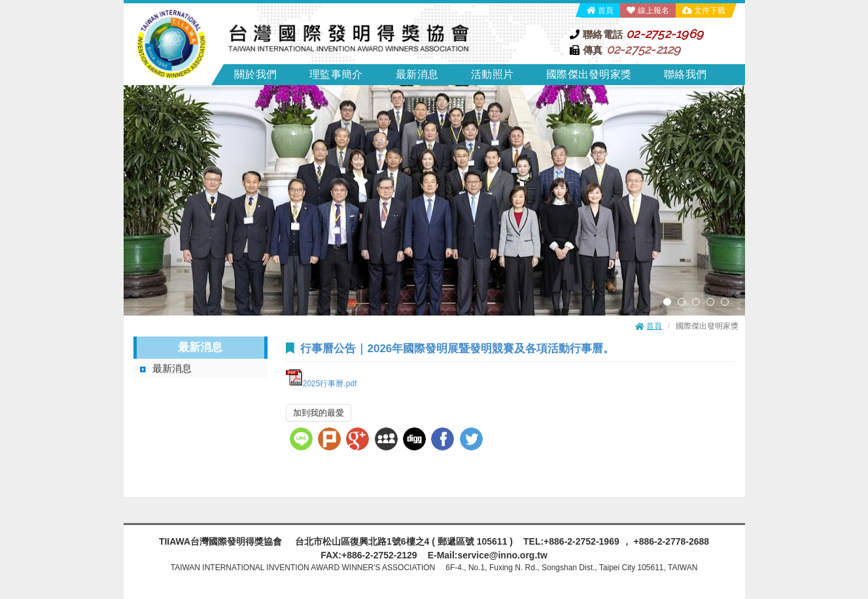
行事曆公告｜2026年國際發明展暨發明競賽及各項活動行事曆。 (457, 349)
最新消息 (172, 368)
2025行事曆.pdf (321, 384)
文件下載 (710, 10)
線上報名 (653, 10)
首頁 (606, 10)
